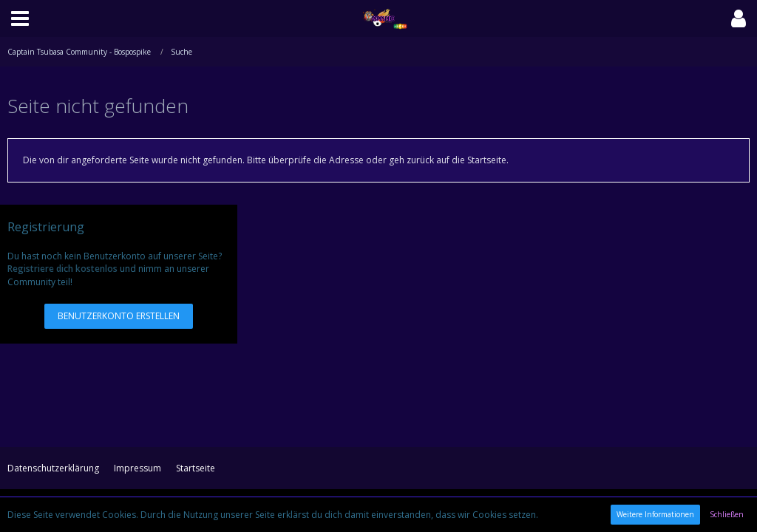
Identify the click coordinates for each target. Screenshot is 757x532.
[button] (20, 18)
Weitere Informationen (655, 514)
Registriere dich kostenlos (62, 269)
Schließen (727, 514)
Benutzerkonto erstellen (119, 316)
